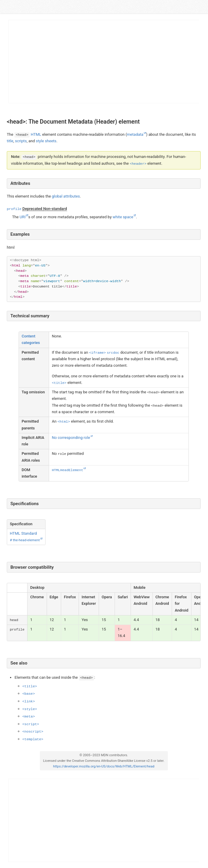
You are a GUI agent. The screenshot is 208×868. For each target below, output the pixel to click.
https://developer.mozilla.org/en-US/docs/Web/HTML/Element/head (104, 766)
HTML (36, 134)
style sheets (46, 141)
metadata (135, 134)
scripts (21, 141)
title (10, 141)
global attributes (66, 196)
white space (123, 217)
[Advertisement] (104, 62)
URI (22, 217)
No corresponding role (71, 438)
